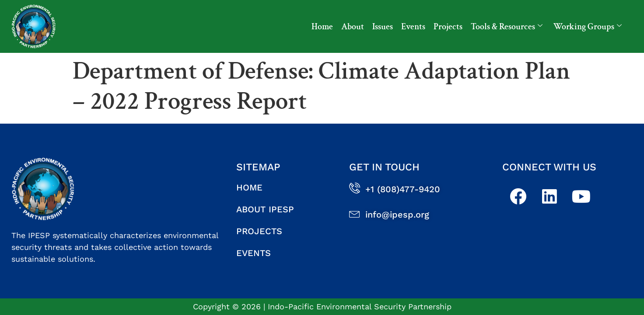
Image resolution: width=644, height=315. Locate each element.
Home (322, 27)
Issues (383, 27)
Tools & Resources (507, 27)
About (353, 27)
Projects (448, 27)
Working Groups (588, 27)
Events (413, 27)
